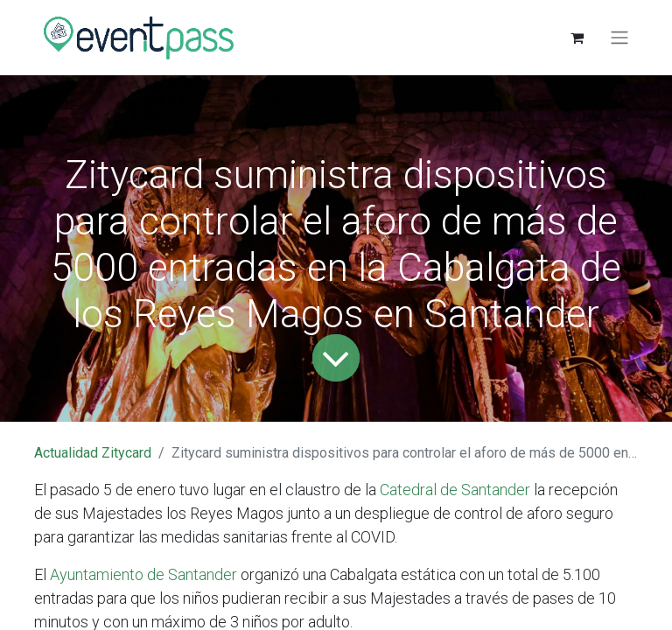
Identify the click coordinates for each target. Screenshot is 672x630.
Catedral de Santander (453, 490)
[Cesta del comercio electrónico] (577, 38)
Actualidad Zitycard (93, 453)
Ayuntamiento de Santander (142, 574)
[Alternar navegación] (619, 38)
